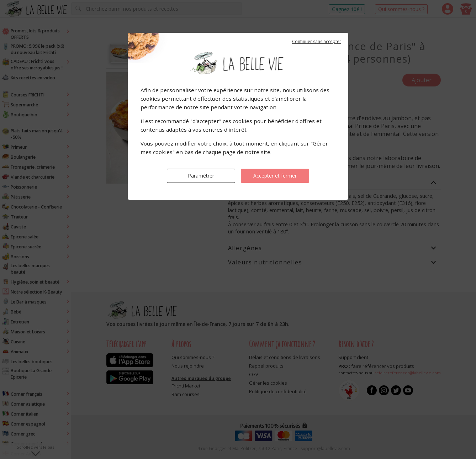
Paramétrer (201, 176)
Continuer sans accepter (317, 41)
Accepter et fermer (275, 176)
